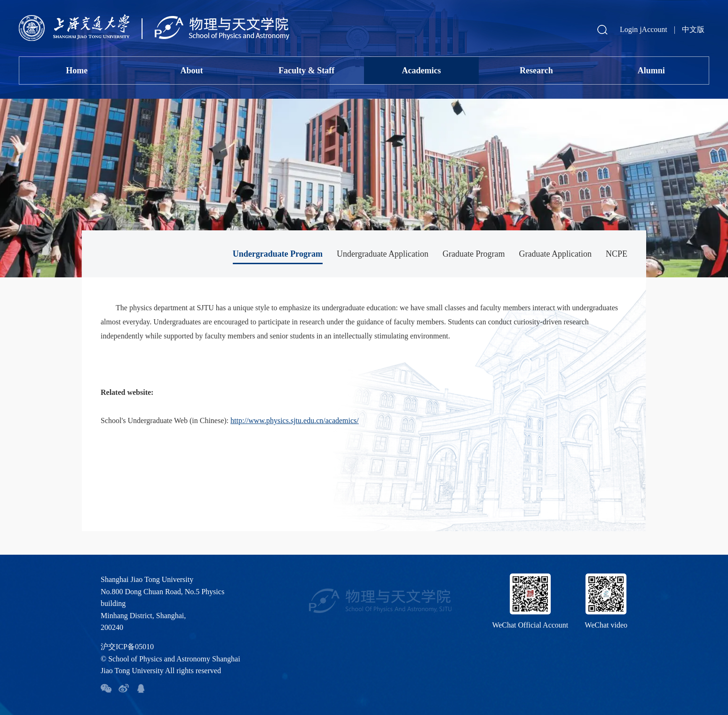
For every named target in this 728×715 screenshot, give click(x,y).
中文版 (693, 29)
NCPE (617, 254)
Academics (422, 71)
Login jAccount (644, 29)
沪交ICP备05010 (127, 647)
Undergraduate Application (383, 254)
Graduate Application (555, 254)
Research (536, 71)
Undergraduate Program (278, 254)
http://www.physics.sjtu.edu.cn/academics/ (295, 420)
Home (77, 71)
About (191, 71)
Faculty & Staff (306, 71)
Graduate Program (474, 254)
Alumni (651, 71)
